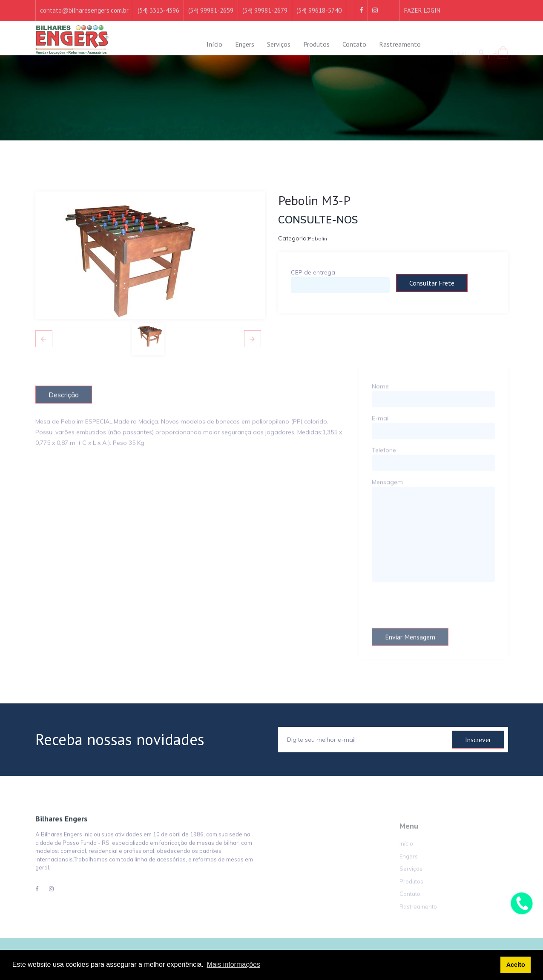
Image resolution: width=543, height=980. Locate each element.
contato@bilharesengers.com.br (84, 5)
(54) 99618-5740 (319, 5)
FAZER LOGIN (422, 5)
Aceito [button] (516, 965)
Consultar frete (432, 283)
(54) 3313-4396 (158, 5)
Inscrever (478, 740)
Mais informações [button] (234, 964)
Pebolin (317, 241)
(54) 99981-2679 (265, 5)
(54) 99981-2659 (211, 5)
